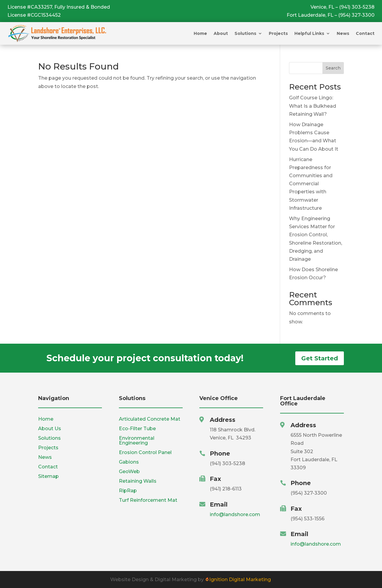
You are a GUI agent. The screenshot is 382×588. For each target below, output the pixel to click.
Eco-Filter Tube (137, 429)
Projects (278, 33)
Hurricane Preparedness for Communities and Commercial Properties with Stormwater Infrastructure (311, 184)
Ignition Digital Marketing (238, 579)
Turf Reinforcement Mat (148, 500)
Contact (365, 33)
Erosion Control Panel (145, 452)
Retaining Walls (138, 481)
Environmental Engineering (137, 440)
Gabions (129, 462)
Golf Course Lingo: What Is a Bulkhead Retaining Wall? (313, 106)
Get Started (320, 358)
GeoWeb (129, 472)
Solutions (245, 33)
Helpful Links (309, 33)
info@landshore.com (235, 514)
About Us (50, 429)
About (221, 33)
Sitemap (48, 476)
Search (333, 68)
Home (200, 33)
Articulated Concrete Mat (150, 419)
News (343, 33)
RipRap (128, 491)
